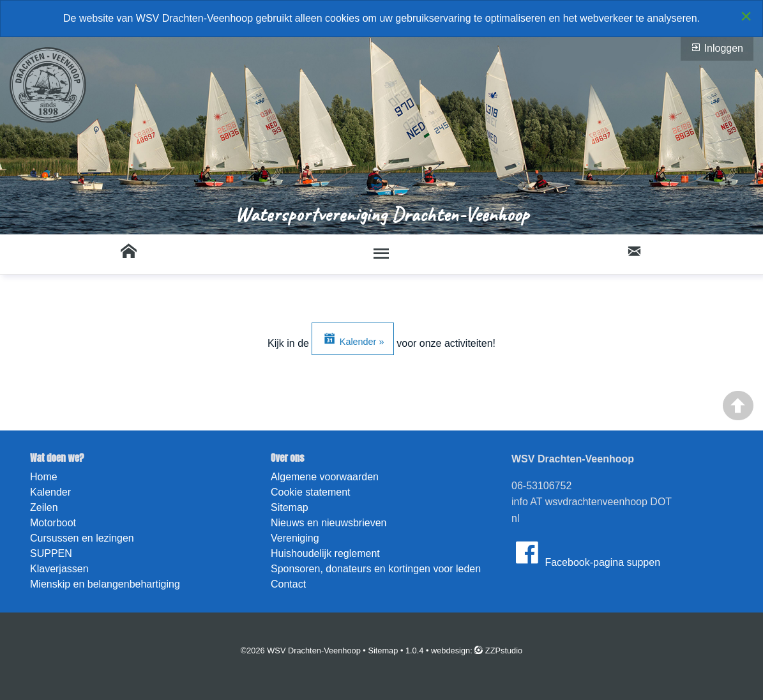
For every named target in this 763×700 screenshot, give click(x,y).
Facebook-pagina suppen (586, 552)
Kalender (50, 492)
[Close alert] (746, 16)
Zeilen (44, 507)
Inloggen (717, 48)
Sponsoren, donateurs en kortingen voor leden (376, 569)
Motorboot (53, 523)
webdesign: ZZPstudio (477, 651)
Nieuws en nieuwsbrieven (329, 523)
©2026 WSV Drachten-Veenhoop (301, 651)
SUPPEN (51, 553)
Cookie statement (311, 492)
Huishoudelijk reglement (325, 553)
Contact (288, 584)
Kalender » (353, 339)
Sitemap (290, 507)
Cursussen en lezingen (82, 538)
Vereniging (295, 538)
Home (44, 477)
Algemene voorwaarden (325, 477)
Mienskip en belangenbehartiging (105, 584)
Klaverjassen (59, 569)
